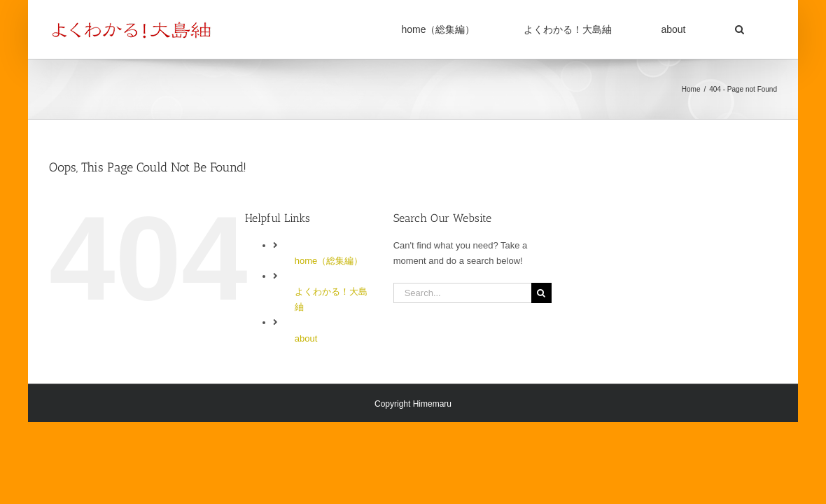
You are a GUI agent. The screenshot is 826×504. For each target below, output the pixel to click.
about (306, 338)
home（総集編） (329, 261)
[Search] (541, 293)
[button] (757, 29)
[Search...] (462, 293)
